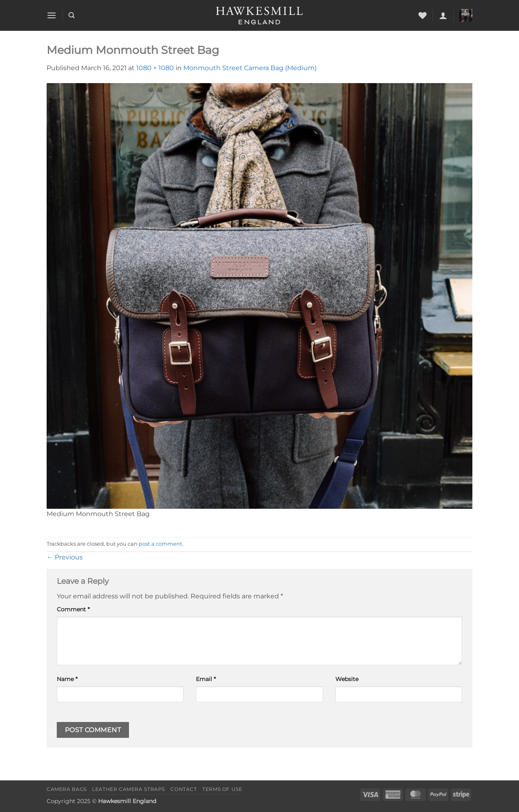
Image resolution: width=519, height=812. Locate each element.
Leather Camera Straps (129, 789)
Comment (73, 609)
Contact (183, 789)
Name (67, 679)
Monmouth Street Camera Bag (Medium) (250, 68)
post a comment (160, 544)
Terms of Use (222, 789)
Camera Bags (67, 789)
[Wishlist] (422, 15)
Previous (65, 557)
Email (206, 679)
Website (347, 679)
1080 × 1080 (155, 68)
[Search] (72, 15)
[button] (51, 15)
